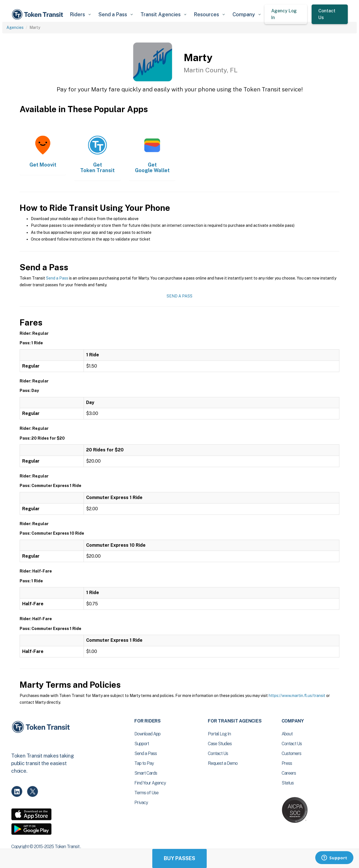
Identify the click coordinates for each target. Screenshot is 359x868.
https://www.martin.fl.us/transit (297, 696)
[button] (80, 14)
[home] (38, 14)
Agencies (15, 27)
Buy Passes (179, 858)
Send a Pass (57, 278)
